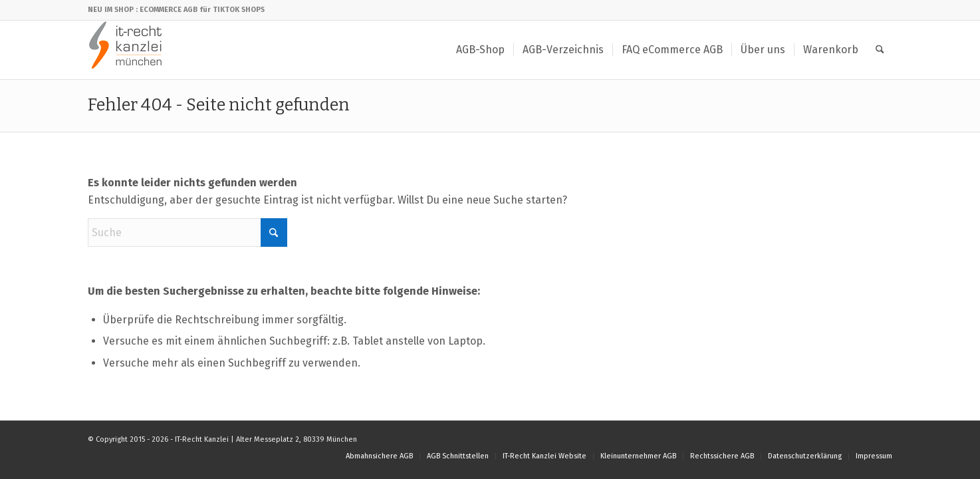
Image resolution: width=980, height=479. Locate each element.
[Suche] (880, 50)
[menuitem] (480, 50)
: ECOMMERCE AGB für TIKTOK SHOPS (200, 10)
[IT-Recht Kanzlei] (126, 50)
